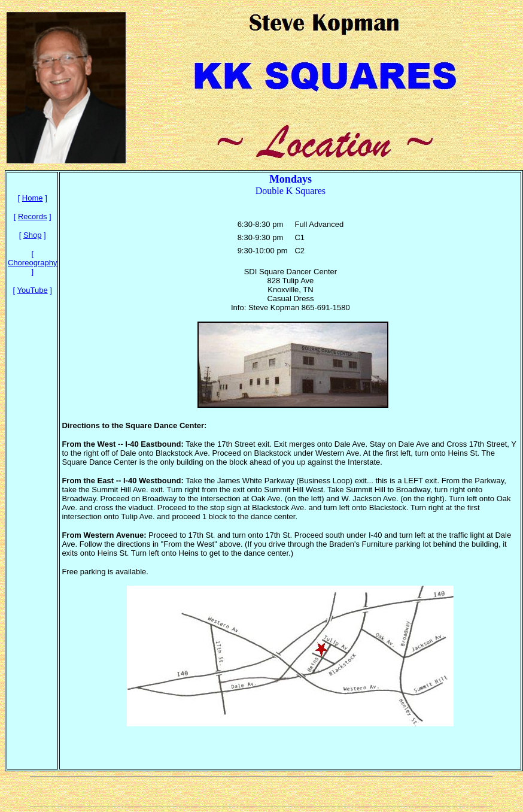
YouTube (33, 290)
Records (32, 216)
